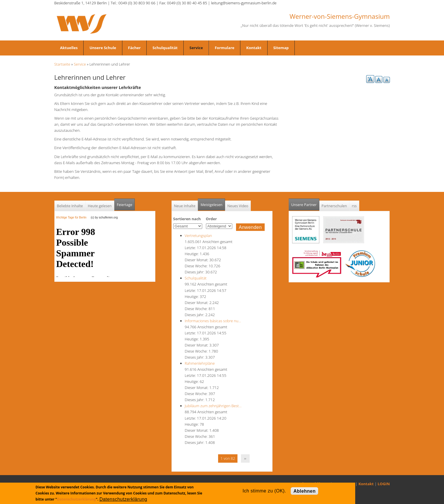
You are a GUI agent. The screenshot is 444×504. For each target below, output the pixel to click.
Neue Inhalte (185, 206)
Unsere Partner (305, 203)
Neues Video (238, 206)
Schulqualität (165, 48)
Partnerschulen (334, 206)
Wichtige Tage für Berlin (73, 217)
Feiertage (125, 205)
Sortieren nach (187, 219)
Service (196, 48)
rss (354, 206)
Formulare (224, 48)
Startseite (62, 64)
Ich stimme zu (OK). (264, 491)
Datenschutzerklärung (76, 499)
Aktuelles (69, 48)
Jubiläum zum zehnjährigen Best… (213, 406)
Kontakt (254, 48)
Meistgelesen (211, 205)
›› (245, 458)
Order (211, 219)
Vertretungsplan (198, 236)
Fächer (135, 48)
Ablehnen (304, 491)
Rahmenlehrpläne (200, 363)
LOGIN (384, 484)
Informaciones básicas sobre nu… (213, 321)
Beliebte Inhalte (70, 206)
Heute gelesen (100, 206)
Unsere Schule (103, 48)
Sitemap (281, 48)
